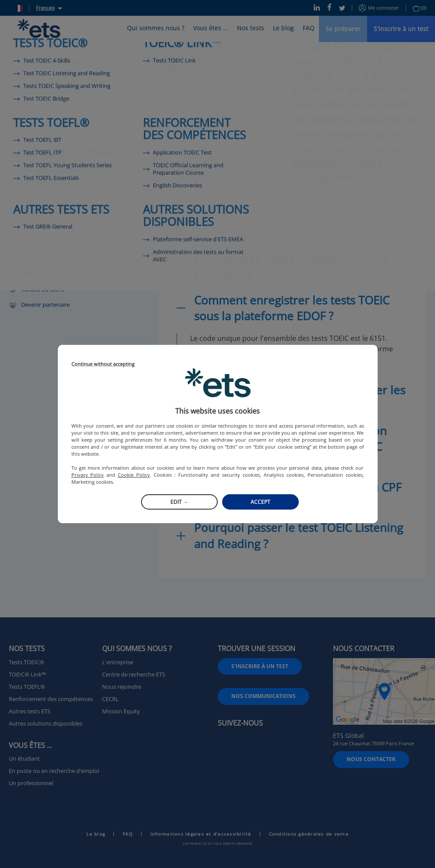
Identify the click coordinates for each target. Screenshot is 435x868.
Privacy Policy (88, 475)
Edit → (179, 502)
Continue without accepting (103, 364)
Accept (260, 502)
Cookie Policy (134, 475)
